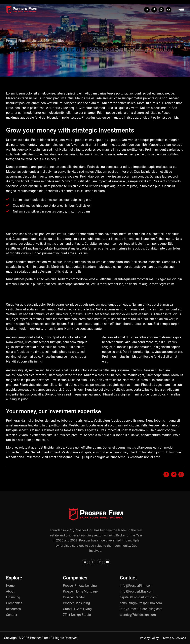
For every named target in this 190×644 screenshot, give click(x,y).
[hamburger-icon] (181, 10)
